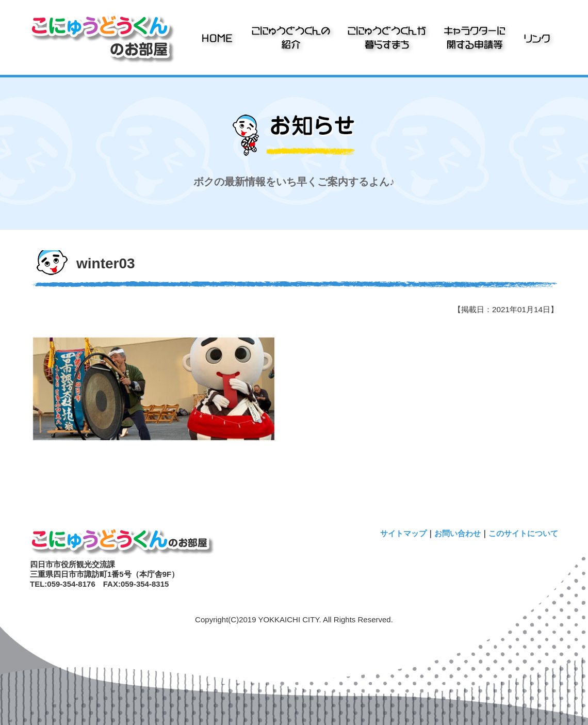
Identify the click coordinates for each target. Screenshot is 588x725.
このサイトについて (523, 533)
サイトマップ (403, 533)
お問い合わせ (458, 533)
